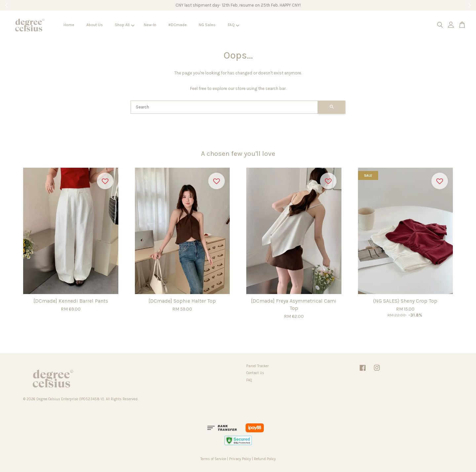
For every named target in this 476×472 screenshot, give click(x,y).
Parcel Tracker (258, 366)
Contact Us (255, 373)
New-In (150, 25)
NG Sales (207, 25)
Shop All (124, 25)
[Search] (224, 107)
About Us (95, 25)
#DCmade (178, 25)
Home (69, 25)
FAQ (234, 25)
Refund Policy (265, 459)
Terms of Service (213, 459)
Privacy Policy (240, 459)
